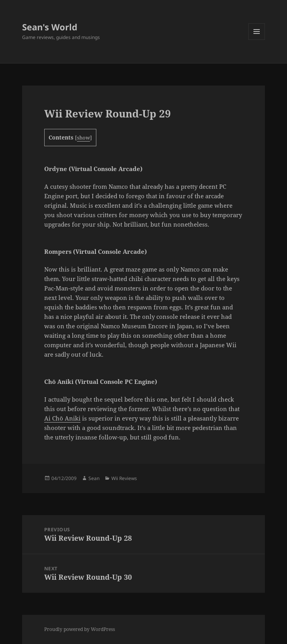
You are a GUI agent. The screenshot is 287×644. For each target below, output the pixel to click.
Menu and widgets (257, 40)
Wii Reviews (124, 478)
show (83, 138)
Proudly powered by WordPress (80, 629)
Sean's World (50, 27)
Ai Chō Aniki (62, 418)
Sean (94, 478)
